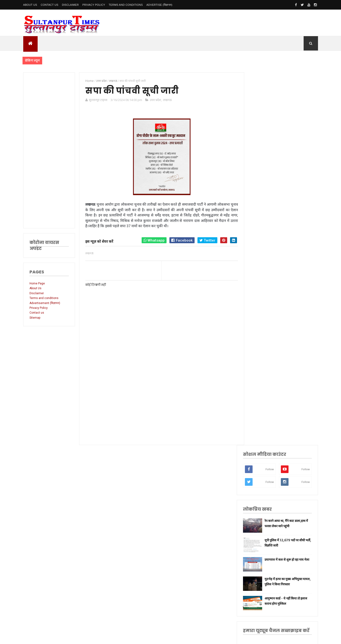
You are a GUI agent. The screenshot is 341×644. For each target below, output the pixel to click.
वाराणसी (259, 401)
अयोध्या (259, 431)
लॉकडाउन (260, 386)
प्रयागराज (260, 393)
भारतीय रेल (261, 423)
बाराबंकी (259, 483)
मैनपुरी (258, 506)
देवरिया (259, 438)
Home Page (37, 283)
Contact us (37, 313)
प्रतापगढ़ (259, 416)
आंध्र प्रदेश (260, 453)
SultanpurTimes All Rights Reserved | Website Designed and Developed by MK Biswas (115, 637)
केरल (258, 476)
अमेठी (258, 370)
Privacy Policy (94, 5)
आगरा (258, 461)
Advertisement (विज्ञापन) (45, 303)
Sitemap (35, 318)
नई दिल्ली (260, 363)
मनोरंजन (259, 446)
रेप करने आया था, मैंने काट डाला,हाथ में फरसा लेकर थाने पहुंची (289, 153)
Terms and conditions (126, 5)
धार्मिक (259, 408)
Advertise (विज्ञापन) (159, 5)
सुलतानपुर (260, 356)
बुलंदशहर (260, 491)
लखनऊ (167, 100)
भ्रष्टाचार (259, 498)
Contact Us (50, 5)
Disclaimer (70, 5)
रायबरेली (259, 378)
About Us (30, 5)
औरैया (258, 468)
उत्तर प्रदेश (155, 100)
